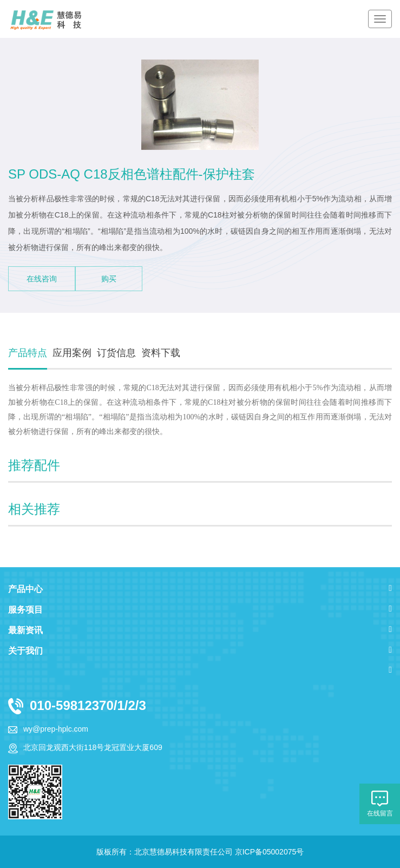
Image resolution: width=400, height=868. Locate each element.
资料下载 (161, 353)
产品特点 (28, 353)
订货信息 (116, 353)
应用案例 (72, 353)
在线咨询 (42, 279)
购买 (109, 279)
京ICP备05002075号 (270, 852)
